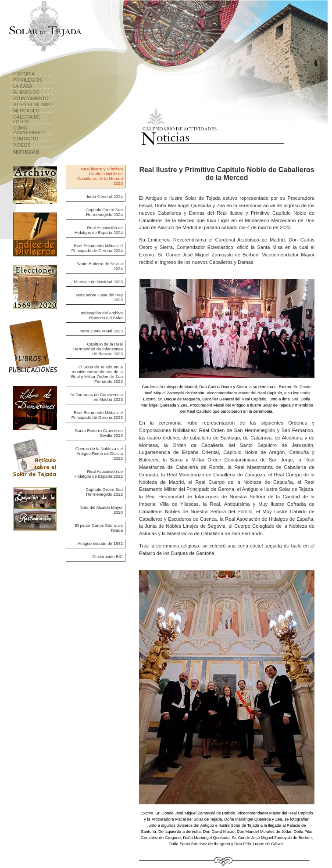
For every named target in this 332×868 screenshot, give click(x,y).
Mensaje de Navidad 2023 (98, 282)
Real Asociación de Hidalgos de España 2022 (99, 474)
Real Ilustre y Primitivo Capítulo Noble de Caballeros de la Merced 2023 (100, 176)
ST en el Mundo (32, 105)
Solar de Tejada (44, 29)
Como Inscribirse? (29, 130)
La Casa (23, 86)
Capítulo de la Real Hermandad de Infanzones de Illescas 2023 (98, 349)
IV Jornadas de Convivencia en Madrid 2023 (97, 397)
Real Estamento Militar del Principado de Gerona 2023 (97, 415)
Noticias (26, 152)
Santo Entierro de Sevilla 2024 (100, 266)
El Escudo (26, 92)
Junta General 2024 (104, 196)
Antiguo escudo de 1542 (100, 543)
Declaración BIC (108, 556)
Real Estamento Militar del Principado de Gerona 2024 (97, 248)
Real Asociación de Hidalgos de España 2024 (99, 230)
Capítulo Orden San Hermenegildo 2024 (104, 212)
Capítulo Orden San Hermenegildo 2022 (104, 492)
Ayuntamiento (31, 99)
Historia (24, 74)
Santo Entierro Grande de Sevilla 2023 (99, 433)
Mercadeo (26, 111)
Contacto (26, 139)
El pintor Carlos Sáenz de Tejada (99, 528)
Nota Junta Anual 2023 (102, 331)
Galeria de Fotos (27, 119)
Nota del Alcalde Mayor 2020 (101, 510)
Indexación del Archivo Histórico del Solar (102, 315)
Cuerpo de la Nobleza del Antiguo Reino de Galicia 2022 (99, 453)
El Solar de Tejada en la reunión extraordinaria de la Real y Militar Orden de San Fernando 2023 (97, 374)
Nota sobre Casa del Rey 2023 (99, 297)
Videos (22, 145)
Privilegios (28, 80)
